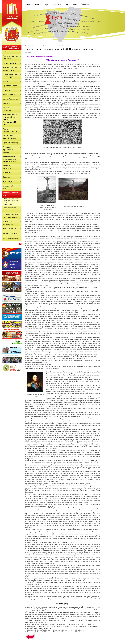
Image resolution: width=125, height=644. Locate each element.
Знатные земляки (8, 204)
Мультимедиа (8, 182)
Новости (38, 4)
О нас (5, 52)
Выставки (7, 173)
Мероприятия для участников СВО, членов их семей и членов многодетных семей (10, 233)
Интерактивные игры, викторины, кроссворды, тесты (10, 159)
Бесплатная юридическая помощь (8, 150)
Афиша (47, 4)
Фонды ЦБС (8, 103)
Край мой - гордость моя (36, 46)
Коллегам (6, 90)
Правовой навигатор (10, 143)
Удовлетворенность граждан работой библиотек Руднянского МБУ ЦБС (10, 120)
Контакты (57, 4)
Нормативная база (10, 63)
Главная (28, 4)
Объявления (85, 4)
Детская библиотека (10, 99)
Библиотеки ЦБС (9, 95)
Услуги (6, 81)
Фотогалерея (8, 177)
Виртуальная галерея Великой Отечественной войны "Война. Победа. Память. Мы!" (12, 200)
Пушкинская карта (10, 86)
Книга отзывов (71, 4)
